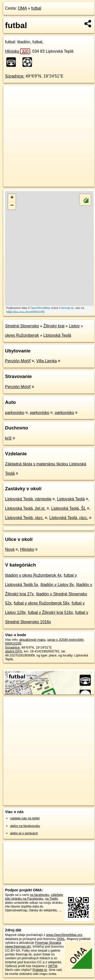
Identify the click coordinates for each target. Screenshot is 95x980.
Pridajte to (40, 970)
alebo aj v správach (24, 833)
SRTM (53, 966)
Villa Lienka (47, 361)
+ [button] (12, 198)
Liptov (74, 326)
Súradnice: (15, 76)
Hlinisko (18, 51)
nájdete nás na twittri (25, 818)
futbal (36, 8)
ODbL (61, 939)
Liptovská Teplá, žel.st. (25, 508)
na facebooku (39, 895)
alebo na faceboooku (25, 826)
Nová (10, 549)
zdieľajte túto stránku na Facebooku (34, 897)
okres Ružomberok (22, 335)
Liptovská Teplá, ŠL (69, 508)
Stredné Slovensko (22, 326)
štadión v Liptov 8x (57, 585)
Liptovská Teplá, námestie (28, 499)
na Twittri (52, 899)
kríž (8, 438)
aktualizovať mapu (32, 640)
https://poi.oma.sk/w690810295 (25, 312)
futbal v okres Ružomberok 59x (42, 603)
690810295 (13, 643)
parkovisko (15, 413)
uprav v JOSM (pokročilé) (65, 640)
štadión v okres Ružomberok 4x (33, 575)
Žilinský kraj (54, 326)
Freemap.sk (66, 308)
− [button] (12, 206)
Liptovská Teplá (57, 335)
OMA (22, 8)
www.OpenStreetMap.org (64, 935)
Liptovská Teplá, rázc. (24, 518)
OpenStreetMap (40, 308)
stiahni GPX (14, 651)
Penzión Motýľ (18, 361)
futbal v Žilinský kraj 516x (51, 612)
